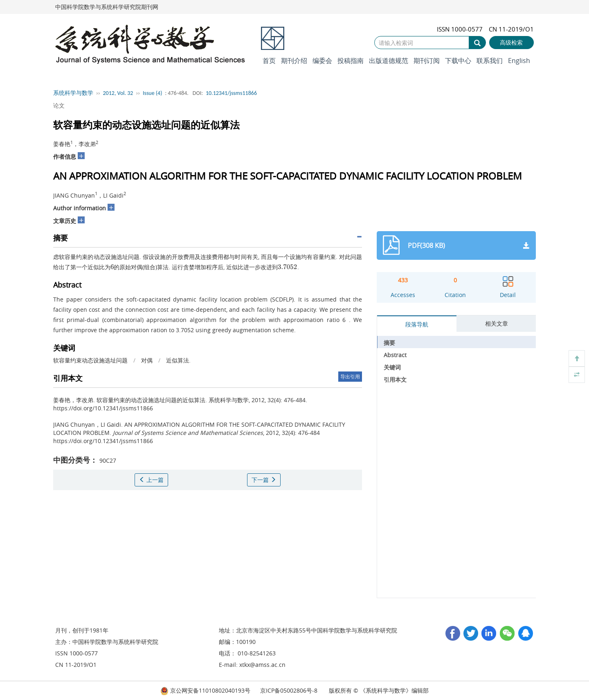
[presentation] (112, 267)
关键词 (392, 367)
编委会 (322, 61)
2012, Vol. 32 (118, 93)
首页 (269, 61)
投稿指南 (351, 61)
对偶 (147, 360)
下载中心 (458, 61)
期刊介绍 (294, 61)
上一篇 (151, 480)
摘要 (389, 343)
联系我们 (490, 61)
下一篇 (264, 480)
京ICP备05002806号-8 (289, 690)
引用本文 (395, 379)
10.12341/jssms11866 (231, 93)
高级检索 (511, 42)
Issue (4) (153, 93)
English (519, 61)
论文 (59, 105)
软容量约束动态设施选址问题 (90, 360)
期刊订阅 (427, 61)
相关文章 (497, 323)
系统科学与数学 (73, 93)
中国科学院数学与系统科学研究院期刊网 (107, 7)
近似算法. (178, 360)
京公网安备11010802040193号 (205, 690)
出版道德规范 (389, 61)
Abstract (395, 355)
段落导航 (417, 324)
